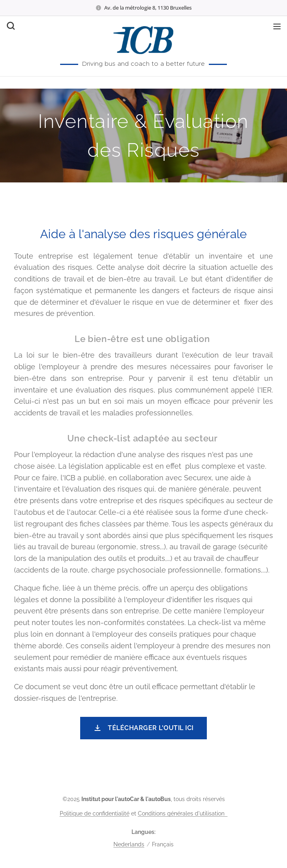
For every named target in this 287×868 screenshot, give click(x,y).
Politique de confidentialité (95, 813)
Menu (277, 26)
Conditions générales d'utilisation (183, 813)
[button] (10, 26)
